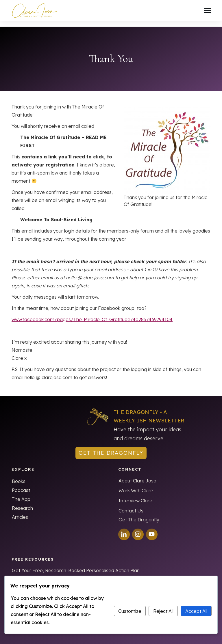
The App (21, 494)
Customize (130, 611)
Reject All (163, 611)
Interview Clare (135, 495)
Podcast (21, 485)
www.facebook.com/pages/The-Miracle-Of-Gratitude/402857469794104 (92, 314)
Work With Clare (136, 485)
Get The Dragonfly (139, 514)
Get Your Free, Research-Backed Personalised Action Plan (76, 565)
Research (22, 503)
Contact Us (131, 506)
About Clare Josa (137, 475)
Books (19, 476)
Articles (20, 512)
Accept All (196, 611)
